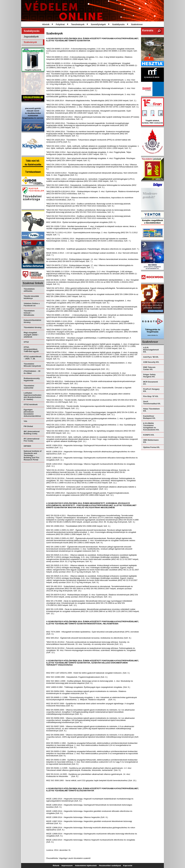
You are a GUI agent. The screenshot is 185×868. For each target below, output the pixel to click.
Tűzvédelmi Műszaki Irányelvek (32, 365)
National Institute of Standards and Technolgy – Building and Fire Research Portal (33, 455)
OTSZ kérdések (31, 404)
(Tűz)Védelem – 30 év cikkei (32, 372)
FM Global (28, 426)
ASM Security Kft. (151, 362)
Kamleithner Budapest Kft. (149, 417)
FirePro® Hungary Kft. (151, 390)
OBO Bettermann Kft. (151, 441)
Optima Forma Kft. (151, 447)
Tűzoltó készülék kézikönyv (31, 297)
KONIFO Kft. (149, 435)
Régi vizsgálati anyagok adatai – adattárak (31, 335)
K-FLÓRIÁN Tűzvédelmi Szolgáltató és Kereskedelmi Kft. (151, 427)
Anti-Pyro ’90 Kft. (151, 357)
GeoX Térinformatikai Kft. (152, 403)
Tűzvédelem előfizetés (29, 290)
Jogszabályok (31, 37)
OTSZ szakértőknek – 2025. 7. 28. (33, 358)
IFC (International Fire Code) (32, 440)
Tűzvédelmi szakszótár (29, 387)
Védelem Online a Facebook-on (32, 305)
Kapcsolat (128, 866)
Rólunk (56, 866)
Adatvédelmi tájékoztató (86, 866)
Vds (25, 421)
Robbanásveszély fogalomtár (32, 379)
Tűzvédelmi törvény (33, 327)
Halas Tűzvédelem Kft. (151, 410)
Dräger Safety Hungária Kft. (149, 376)
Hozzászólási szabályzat (110, 866)
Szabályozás (118, 24)
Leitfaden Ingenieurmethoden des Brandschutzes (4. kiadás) (33, 396)
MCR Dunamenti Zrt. (151, 383)
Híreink (46, 24)
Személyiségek (98, 24)
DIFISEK (27, 446)
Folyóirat (60, 24)
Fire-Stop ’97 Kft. (151, 396)
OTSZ (26, 342)
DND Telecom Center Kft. (149, 368)
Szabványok (30, 42)
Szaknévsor (137, 24)
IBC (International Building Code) (32, 433)
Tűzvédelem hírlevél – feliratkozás (29, 313)
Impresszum (67, 866)
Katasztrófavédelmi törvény (32, 321)
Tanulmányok (78, 24)
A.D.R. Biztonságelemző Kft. (151, 350)
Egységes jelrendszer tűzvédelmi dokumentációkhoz (32, 413)
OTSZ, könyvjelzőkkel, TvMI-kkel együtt (31, 349)
